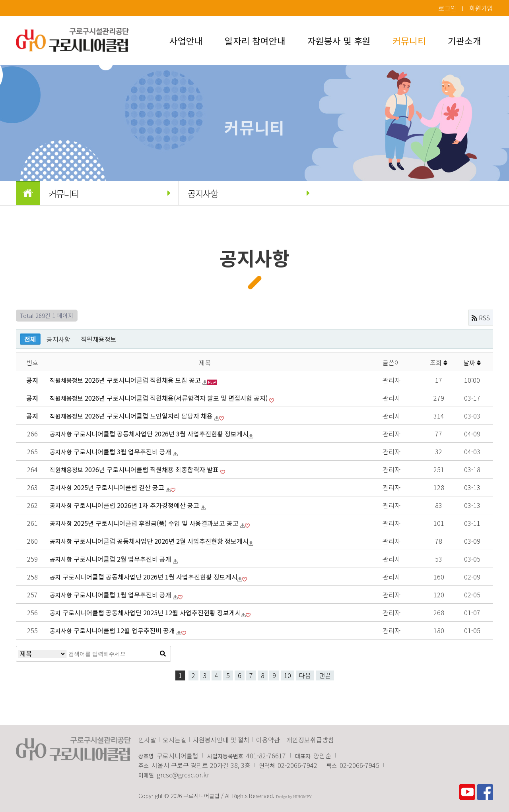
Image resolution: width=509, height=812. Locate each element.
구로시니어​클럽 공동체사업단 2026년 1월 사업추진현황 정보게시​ (150, 577)
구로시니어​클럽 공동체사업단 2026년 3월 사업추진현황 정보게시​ (161, 434)
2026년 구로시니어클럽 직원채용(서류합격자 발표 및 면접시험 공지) (177, 398)
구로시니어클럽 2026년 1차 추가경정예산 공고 (137, 505)
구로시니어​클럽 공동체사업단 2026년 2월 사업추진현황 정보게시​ (161, 541)
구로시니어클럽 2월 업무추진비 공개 (123, 559)
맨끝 (325, 675)
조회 (439, 362)
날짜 (472, 362)
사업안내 (186, 41)
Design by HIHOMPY (294, 797)
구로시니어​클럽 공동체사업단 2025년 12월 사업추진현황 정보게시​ (152, 612)
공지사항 (248, 193)
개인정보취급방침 (310, 740)
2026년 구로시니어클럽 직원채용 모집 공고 (144, 380)
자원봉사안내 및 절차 (221, 740)
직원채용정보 (99, 339)
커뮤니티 (409, 41)
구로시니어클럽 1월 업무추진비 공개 (123, 595)
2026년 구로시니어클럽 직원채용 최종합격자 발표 (153, 469)
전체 (30, 339)
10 (288, 675)
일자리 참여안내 (255, 41)
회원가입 (481, 8)
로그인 (448, 8)
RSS (481, 318)
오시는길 (175, 740)
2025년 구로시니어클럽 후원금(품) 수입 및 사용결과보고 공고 (157, 523)
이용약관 (268, 740)
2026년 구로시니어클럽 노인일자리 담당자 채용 (150, 416)
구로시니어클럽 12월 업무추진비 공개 (125, 630)
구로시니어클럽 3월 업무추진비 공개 (123, 452)
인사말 (147, 740)
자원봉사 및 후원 (339, 41)
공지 (55, 577)
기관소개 (464, 41)
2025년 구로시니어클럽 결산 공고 (120, 487)
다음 (305, 675)
